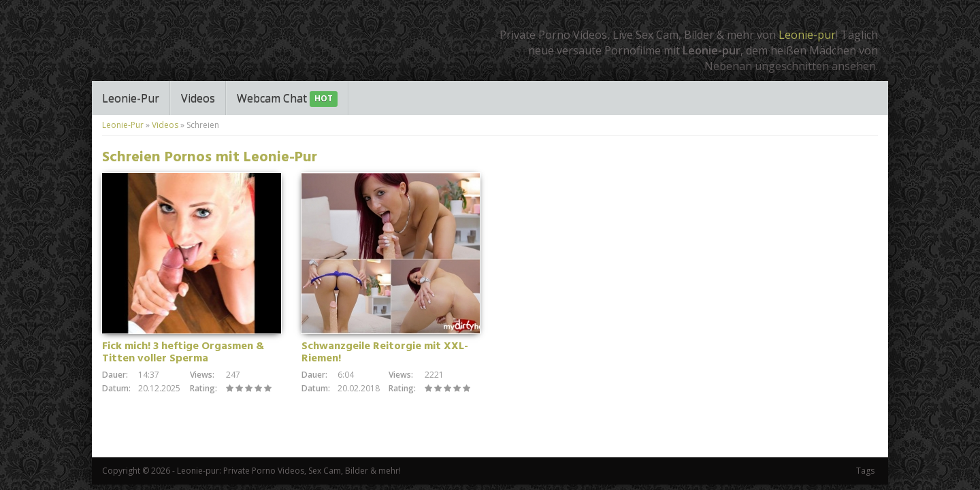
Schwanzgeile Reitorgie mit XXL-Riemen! (385, 353)
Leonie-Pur (131, 98)
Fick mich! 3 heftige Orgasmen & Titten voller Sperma (183, 353)
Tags (865, 471)
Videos (198, 98)
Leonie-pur (807, 35)
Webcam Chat (287, 99)
